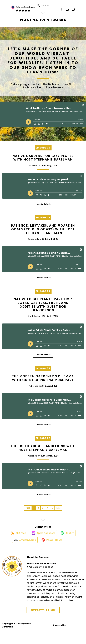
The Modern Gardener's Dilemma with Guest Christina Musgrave (43, 380)
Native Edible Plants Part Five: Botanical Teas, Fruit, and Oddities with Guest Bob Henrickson (43, 307)
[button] (70, 546)
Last (58, 510)
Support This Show (43, 617)
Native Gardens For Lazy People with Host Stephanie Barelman (43, 160)
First (28, 510)
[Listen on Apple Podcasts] (43, 537)
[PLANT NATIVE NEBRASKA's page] (67, 10)
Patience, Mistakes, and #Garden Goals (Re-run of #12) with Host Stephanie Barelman (43, 231)
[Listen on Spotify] (68, 537)
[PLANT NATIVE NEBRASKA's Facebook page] (62, 10)
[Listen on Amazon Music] (23, 546)
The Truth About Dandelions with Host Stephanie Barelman (43, 450)
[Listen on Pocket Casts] (51, 547)
